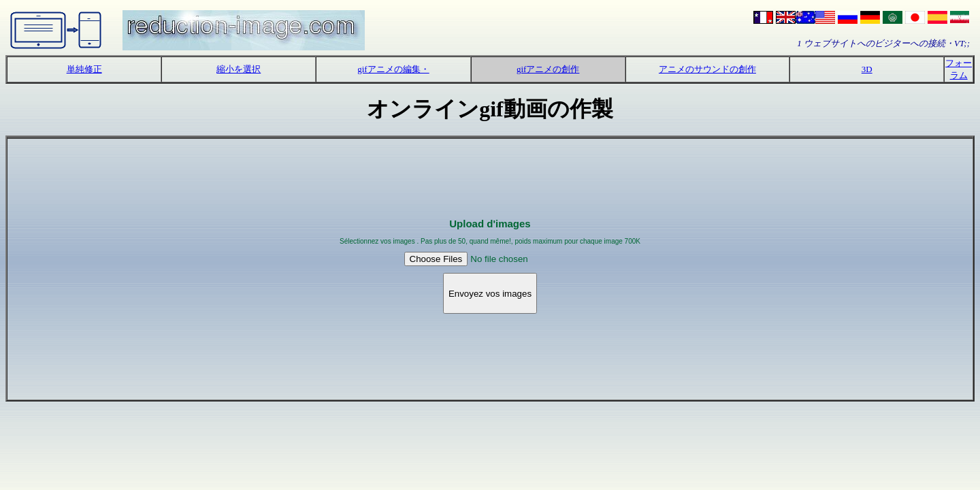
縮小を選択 (239, 69)
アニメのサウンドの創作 (707, 69)
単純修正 (84, 69)
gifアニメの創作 (548, 69)
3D (867, 69)
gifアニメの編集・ (393, 69)
